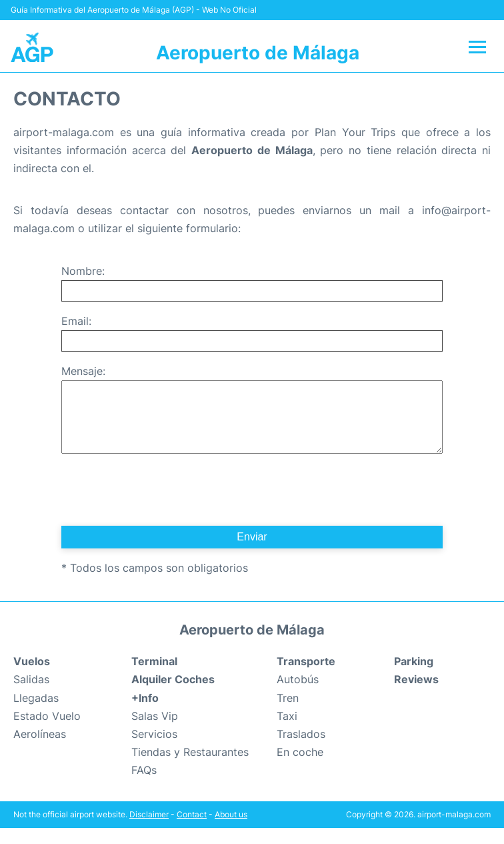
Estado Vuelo (47, 732)
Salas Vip (155, 732)
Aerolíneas (40, 750)
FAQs (144, 786)
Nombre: (83, 271)
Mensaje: (83, 371)
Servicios (154, 750)
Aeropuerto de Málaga (258, 53)
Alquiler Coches (173, 695)
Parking (414, 677)
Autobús (298, 695)
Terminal (154, 677)
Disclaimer (149, 830)
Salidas (31, 695)
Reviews (416, 695)
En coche (300, 768)
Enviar (252, 553)
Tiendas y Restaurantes (190, 768)
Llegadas (36, 714)
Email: (76, 321)
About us (231, 830)
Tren (288, 714)
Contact (192, 830)
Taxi (287, 732)
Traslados (301, 750)
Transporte (306, 677)
